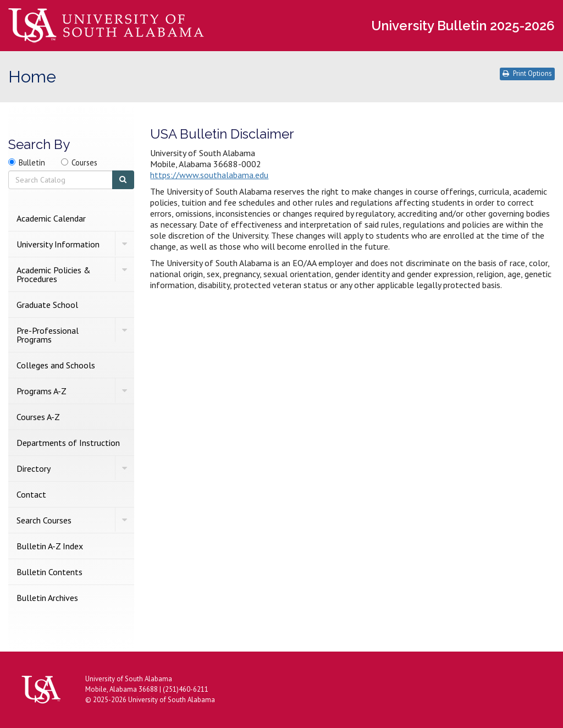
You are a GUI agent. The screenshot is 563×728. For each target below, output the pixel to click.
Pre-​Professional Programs (48, 335)
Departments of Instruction (68, 443)
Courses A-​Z (38, 417)
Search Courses (44, 520)
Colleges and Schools (56, 365)
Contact (31, 494)
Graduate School (47, 305)
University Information (58, 244)
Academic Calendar (51, 218)
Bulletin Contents (49, 572)
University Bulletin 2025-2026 (463, 26)
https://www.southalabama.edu (209, 175)
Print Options (527, 73)
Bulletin (32, 162)
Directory (34, 468)
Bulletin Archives (47, 598)
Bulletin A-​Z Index (50, 546)
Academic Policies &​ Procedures (54, 274)
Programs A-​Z (42, 391)
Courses (84, 162)
